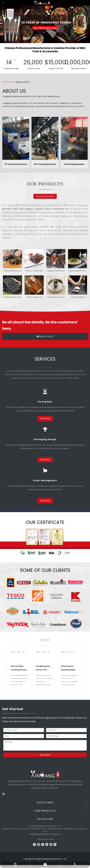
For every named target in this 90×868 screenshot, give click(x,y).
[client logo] (45, 603)
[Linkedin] (39, 844)
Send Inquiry (45, 755)
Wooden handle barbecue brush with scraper (78, 297)
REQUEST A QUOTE (45, 336)
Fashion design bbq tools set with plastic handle (34, 297)
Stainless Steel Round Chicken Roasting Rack (56, 271)
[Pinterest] (55, 844)
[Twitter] (43, 844)
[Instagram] (51, 844)
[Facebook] (34, 844)
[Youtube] (47, 844)
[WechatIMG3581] (45, 541)
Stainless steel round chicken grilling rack (56, 297)
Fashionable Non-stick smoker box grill (13, 297)
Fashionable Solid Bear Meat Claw (13, 271)
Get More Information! (45, 196)
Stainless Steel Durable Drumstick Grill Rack (34, 271)
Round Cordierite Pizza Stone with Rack (78, 271)
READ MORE (45, 419)
